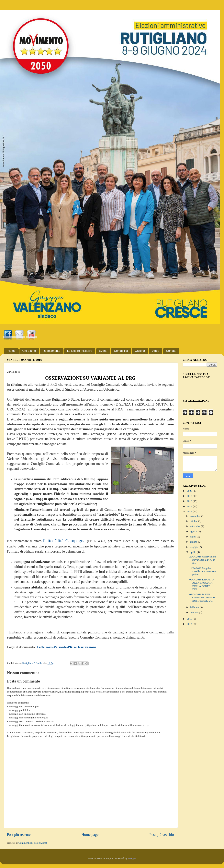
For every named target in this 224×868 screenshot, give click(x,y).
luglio (193, 537)
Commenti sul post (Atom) (33, 843)
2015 (190, 619)
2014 (190, 624)
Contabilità (121, 351)
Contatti (171, 351)
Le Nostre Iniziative (80, 351)
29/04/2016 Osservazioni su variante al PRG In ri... (203, 560)
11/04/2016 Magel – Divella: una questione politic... (203, 571)
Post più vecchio (162, 835)
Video (155, 351)
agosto (194, 531)
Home (12, 351)
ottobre (194, 521)
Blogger (132, 858)
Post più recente (19, 835)
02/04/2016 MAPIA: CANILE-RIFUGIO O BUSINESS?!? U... (203, 597)
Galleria (140, 351)
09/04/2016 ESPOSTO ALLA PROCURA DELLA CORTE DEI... (202, 584)
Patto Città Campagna (64, 541)
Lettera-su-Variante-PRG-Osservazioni (66, 647)
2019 (190, 496)
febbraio (195, 607)
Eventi (103, 351)
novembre (196, 516)
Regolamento (51, 351)
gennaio (195, 612)
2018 (190, 501)
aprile (193, 552)
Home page (90, 835)
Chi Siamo (29, 351)
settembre (196, 526)
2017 (190, 506)
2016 (190, 511)
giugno (194, 542)
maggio (194, 547)
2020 (190, 491)
